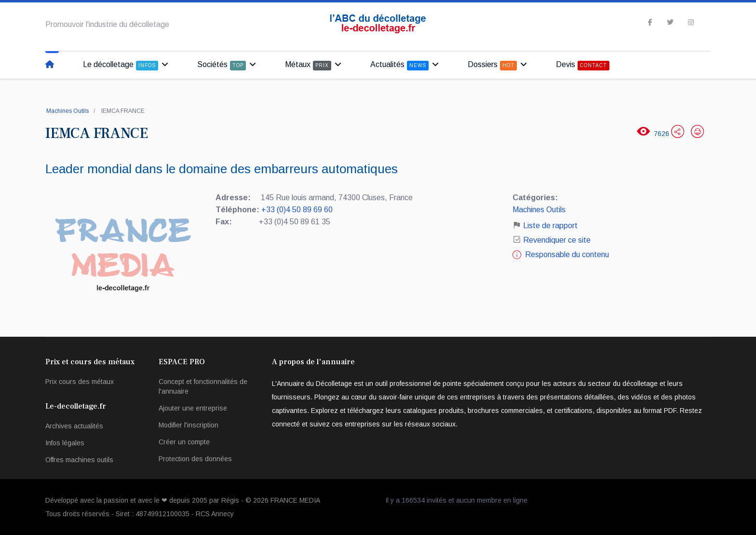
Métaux (308, 65)
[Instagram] (691, 22)
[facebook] (650, 22)
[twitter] (670, 22)
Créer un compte (184, 442)
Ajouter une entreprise (193, 408)
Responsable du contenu (567, 254)
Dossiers (492, 65)
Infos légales (65, 443)
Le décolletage (121, 65)
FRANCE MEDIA (295, 500)
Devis (583, 65)
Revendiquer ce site (557, 240)
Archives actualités (74, 426)
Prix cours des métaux (80, 382)
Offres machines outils (79, 460)
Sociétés (222, 65)
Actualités (399, 65)
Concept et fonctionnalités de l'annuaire (203, 386)
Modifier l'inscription (189, 425)
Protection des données (195, 459)
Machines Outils (67, 111)
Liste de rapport (545, 226)
